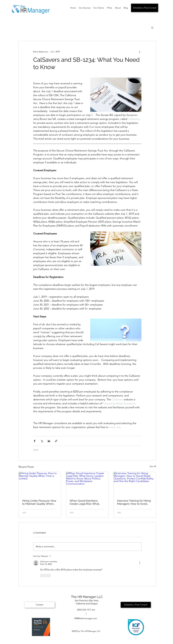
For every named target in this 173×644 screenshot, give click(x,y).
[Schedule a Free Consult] (145, 8)
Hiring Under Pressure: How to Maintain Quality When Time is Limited (39, 502)
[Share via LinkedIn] (49, 441)
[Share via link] (56, 441)
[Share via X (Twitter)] (42, 441)
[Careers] (40, 605)
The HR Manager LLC (87, 597)
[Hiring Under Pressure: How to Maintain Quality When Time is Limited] (40, 484)
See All (153, 466)
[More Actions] (140, 563)
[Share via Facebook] (35, 441)
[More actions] (140, 52)
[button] (152, 28)
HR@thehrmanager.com (86, 618)
